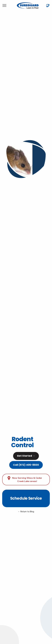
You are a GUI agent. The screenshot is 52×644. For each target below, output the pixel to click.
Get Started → (26, 456)
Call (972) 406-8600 (26, 465)
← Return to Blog (26, 512)
